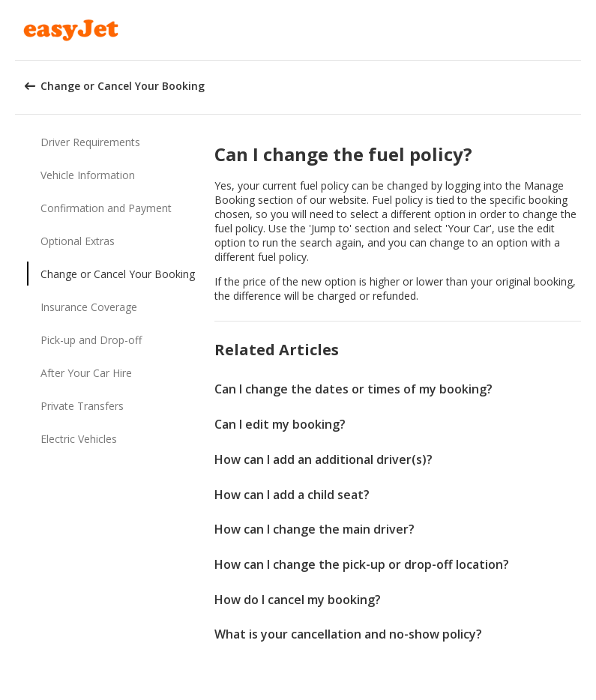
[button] (580, 30)
